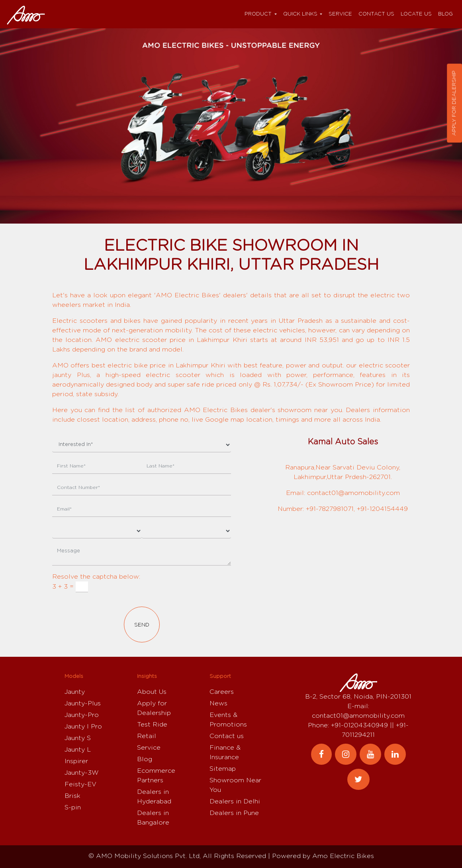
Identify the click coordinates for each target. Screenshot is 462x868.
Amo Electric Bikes (343, 856)
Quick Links (300, 14)
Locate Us (416, 14)
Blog (445, 14)
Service (340, 14)
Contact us (376, 14)
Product (258, 14)
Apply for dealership (454, 103)
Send (142, 625)
